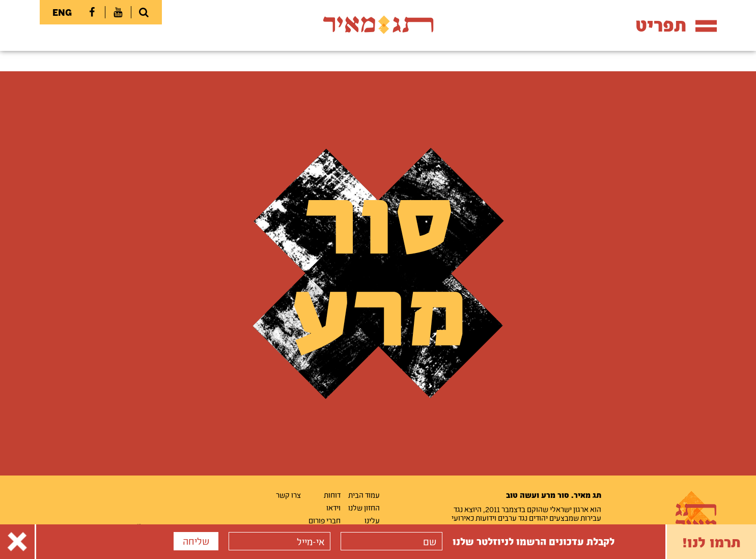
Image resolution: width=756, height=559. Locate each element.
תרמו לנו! (711, 542)
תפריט (676, 25)
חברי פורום (325, 520)
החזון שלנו (364, 508)
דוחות (332, 495)
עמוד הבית (364, 495)
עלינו (372, 520)
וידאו (333, 508)
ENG (62, 12)
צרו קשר (288, 495)
